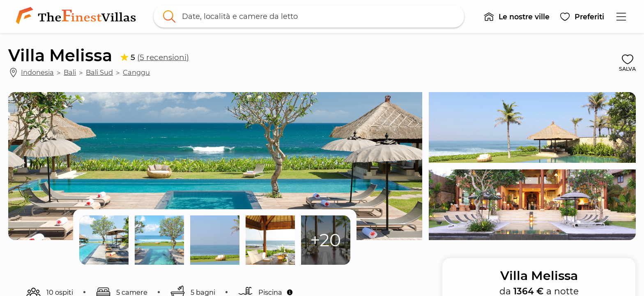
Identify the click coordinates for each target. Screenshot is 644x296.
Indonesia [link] (37, 72)
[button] (516, 16)
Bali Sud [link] (99, 72)
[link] (78, 16)
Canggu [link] (136, 72)
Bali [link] (70, 72)
